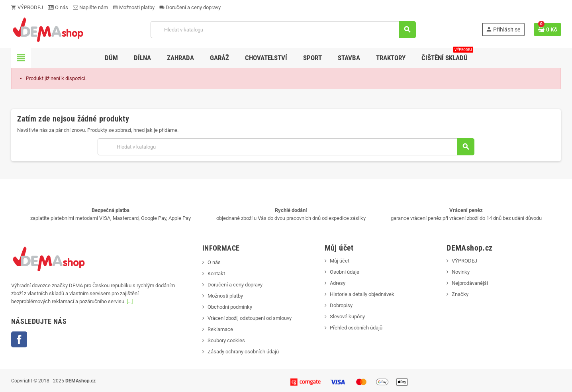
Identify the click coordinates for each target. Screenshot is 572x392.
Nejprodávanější (470, 283)
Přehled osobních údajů (356, 328)
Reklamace (220, 329)
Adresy (338, 283)
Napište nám (90, 7)
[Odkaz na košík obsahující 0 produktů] (548, 29)
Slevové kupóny (347, 317)
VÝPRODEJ (27, 7)
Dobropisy (341, 305)
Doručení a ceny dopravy (190, 7)
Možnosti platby (134, 7)
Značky (460, 294)
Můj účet (340, 261)
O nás (58, 7)
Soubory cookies (226, 340)
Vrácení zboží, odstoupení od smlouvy (250, 318)
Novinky (461, 272)
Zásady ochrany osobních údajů (243, 352)
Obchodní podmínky (230, 307)
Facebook (19, 339)
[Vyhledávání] (283, 30)
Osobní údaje (345, 272)
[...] (130, 301)
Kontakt (216, 273)
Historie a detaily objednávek (362, 294)
